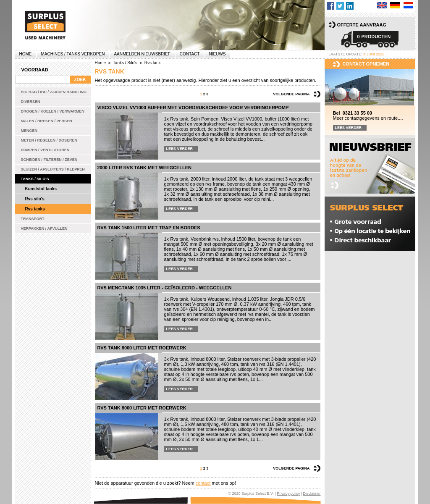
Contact (190, 54)
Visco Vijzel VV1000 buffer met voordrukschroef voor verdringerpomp (193, 108)
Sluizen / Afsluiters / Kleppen (53, 169)
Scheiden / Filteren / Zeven (49, 160)
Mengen (29, 131)
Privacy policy (288, 493)
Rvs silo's (35, 199)
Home (26, 54)
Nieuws (217, 54)
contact (203, 483)
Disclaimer (312, 493)
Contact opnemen (366, 64)
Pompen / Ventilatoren (45, 150)
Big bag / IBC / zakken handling (54, 92)
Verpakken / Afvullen (44, 228)
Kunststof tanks (41, 189)
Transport (33, 219)
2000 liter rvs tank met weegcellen (145, 168)
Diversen (31, 102)
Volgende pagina (291, 94)
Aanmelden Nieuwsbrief (142, 54)
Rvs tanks (35, 209)
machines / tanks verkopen (73, 54)
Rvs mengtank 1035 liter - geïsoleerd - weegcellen (165, 288)
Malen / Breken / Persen (47, 121)
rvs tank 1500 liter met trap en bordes (149, 228)
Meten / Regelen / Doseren (49, 140)
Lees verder (180, 149)
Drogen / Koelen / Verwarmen (53, 111)
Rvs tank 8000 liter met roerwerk (142, 348)
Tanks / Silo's (35, 179)
